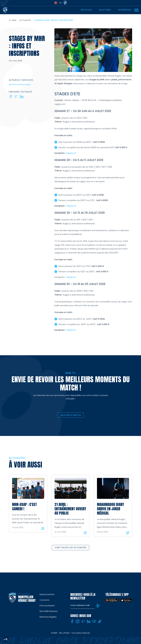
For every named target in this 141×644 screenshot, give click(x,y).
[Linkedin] (22, 96)
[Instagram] (78, 621)
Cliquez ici (71, 153)
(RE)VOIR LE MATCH (70, 415)
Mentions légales (48, 617)
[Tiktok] (100, 621)
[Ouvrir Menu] (136, 10)
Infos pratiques (47, 605)
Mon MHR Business (49, 611)
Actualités (25, 20)
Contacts (44, 600)
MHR (14, 20)
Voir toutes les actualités (70, 547)
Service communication (20, 85)
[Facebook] (11, 96)
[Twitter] (16, 96)
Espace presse (47, 594)
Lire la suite (43, 528)
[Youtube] (94, 621)
